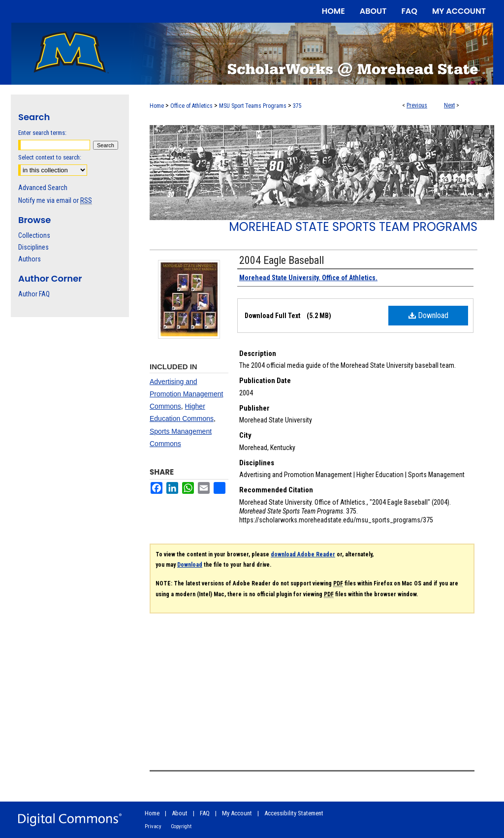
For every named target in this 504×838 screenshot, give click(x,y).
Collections (34, 235)
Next (449, 105)
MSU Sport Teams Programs (253, 106)
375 (297, 106)
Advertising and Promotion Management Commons (186, 394)
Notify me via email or (55, 200)
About (180, 813)
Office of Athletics (191, 106)
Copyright (181, 826)
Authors (30, 259)
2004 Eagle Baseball (282, 260)
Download (428, 315)
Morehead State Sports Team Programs (353, 227)
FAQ (205, 813)
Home (157, 106)
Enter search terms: (42, 133)
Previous (417, 105)
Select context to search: (50, 157)
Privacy (153, 826)
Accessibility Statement (294, 813)
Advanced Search (43, 188)
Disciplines (33, 247)
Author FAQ (34, 294)
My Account (237, 813)
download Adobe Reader (303, 554)
